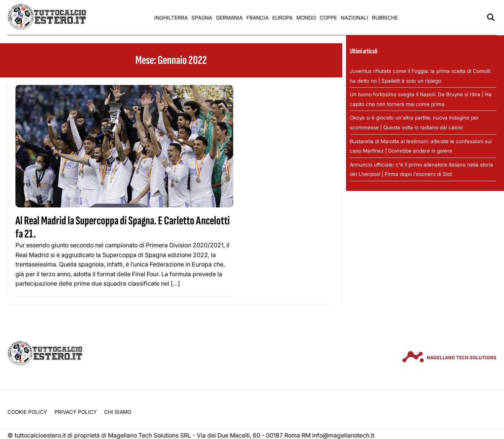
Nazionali (354, 18)
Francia (257, 18)
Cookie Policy (27, 412)
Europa (282, 18)
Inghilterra (171, 18)
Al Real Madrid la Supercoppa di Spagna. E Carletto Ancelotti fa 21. (123, 227)
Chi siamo (118, 412)
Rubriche (385, 18)
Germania (229, 18)
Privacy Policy (76, 412)
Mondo (306, 18)
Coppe (328, 18)
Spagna (202, 18)
